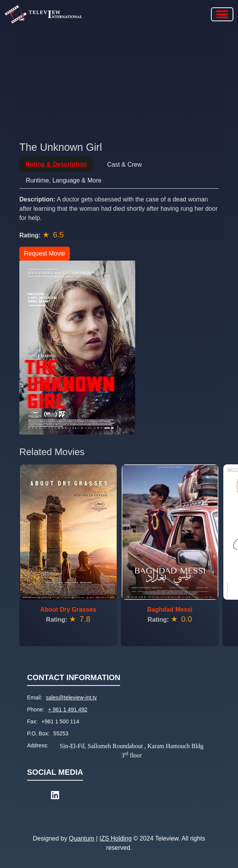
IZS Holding (116, 838)
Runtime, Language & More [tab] (64, 180)
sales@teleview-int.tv (71, 697)
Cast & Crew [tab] (124, 165)
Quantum (82, 838)
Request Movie (45, 253)
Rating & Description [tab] (56, 164)
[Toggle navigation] (222, 14)
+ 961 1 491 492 (68, 709)
